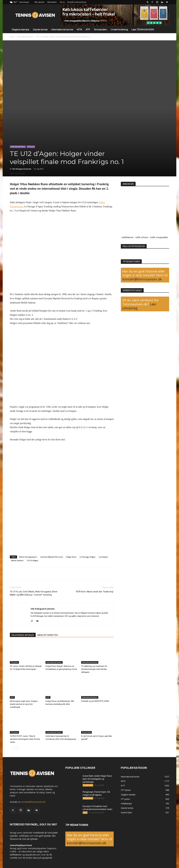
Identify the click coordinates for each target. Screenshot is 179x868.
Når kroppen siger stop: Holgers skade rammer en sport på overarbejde (24, 704)
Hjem (12, 37)
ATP (88, 30)
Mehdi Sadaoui (17, 560)
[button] (148, 2)
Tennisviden (100, 30)
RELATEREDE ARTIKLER (23, 635)
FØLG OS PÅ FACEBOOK (134, 246)
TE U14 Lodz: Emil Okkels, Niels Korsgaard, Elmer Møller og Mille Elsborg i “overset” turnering (34, 593)
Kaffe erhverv (142, 237)
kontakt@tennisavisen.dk (142, 279)
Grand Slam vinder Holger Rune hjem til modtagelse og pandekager (97, 779)
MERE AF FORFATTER (48, 635)
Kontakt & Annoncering (77, 2)
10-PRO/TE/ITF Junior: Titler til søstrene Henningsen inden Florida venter (25, 739)
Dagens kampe (20, 30)
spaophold (47, 858)
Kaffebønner (128, 237)
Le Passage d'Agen (88, 557)
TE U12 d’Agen (33, 560)
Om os (62, 2)
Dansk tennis (40, 30)
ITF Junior (31, 147)
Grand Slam (86, 732)
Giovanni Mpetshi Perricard (52, 557)
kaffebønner (16, 855)
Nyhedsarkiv (52, 2)
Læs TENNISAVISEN (143, 30)
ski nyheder (32, 839)
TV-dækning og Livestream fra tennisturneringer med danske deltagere (94, 669)
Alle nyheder (39, 2)
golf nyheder (45, 836)
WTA (79, 30)
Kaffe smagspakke (159, 237)
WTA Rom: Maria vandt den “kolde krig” (95, 592)
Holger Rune (71, 557)
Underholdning (119, 30)
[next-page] (16, 748)
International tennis (62, 30)
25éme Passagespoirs (28, 557)
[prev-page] (12, 748)
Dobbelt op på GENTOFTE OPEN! (95, 701)
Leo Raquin (103, 557)
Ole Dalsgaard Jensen (22, 169)
